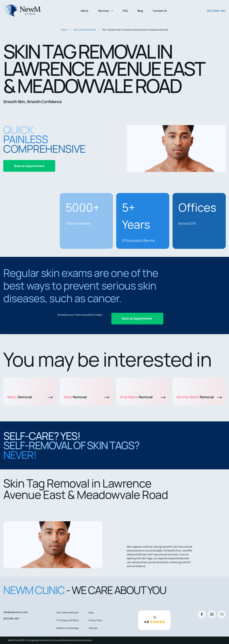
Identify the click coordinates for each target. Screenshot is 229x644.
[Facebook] (202, 614)
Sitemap (93, 628)
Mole (86, 397)
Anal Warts (143, 397)
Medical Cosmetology (68, 628)
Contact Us (160, 11)
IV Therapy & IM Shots (68, 620)
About (85, 11)
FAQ (125, 11)
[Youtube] (222, 614)
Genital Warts (199, 397)
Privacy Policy (96, 620)
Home (64, 30)
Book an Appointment (29, 166)
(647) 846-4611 (216, 11)
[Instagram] (212, 614)
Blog (140, 11)
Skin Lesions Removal (85, 30)
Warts (30, 397)
